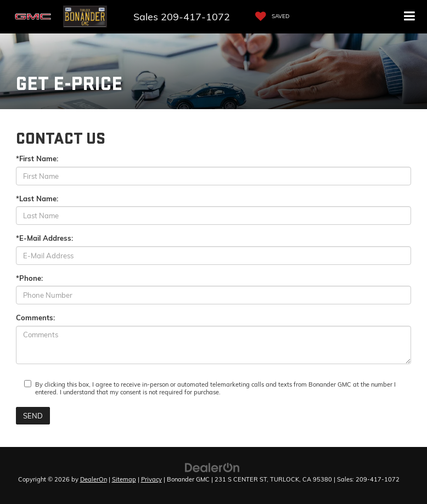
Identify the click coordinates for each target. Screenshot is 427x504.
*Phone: (29, 278)
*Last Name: (37, 199)
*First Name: (37, 158)
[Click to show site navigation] (410, 17)
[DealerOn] (212, 467)
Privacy (151, 479)
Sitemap (124, 479)
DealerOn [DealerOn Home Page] (94, 479)
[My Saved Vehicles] (269, 17)
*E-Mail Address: (44, 238)
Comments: (35, 318)
